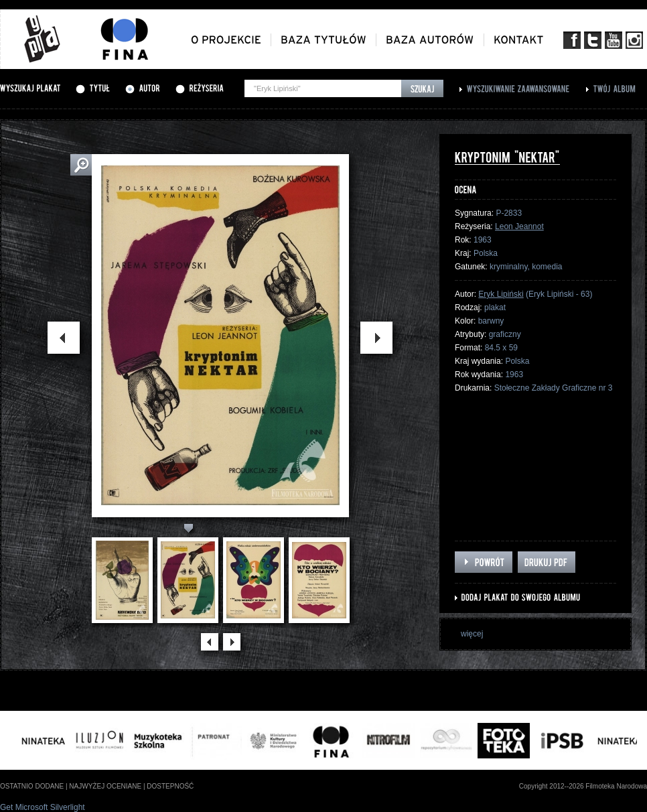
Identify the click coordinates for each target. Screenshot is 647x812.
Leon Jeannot (519, 226)
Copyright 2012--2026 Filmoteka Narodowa (583, 786)
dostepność (170, 786)
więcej (472, 634)
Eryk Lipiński (501, 294)
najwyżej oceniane (105, 786)
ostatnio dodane (32, 786)
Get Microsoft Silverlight (43, 807)
